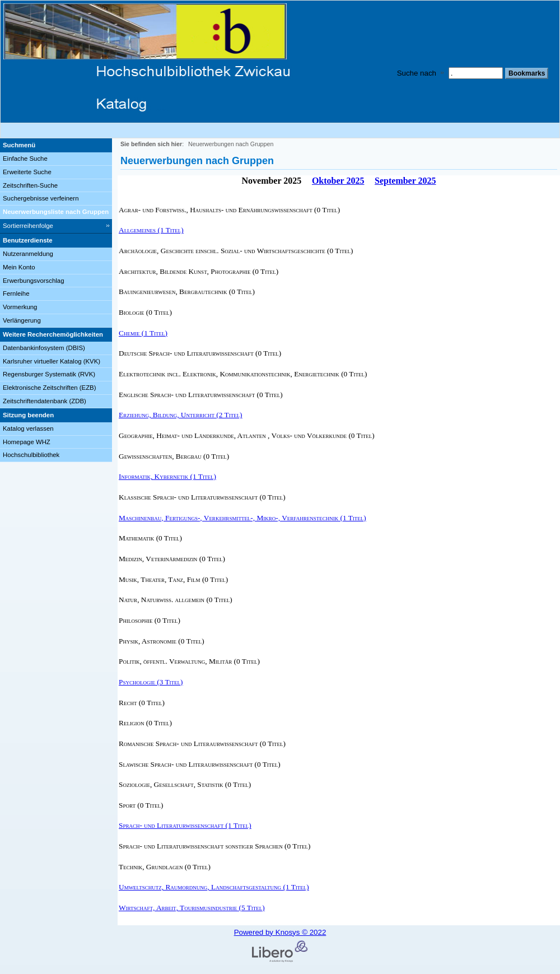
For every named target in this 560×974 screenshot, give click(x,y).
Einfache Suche (25, 159)
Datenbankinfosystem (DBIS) (44, 348)
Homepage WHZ (27, 442)
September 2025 (405, 181)
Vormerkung (20, 307)
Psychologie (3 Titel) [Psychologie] (151, 682)
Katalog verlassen (28, 428)
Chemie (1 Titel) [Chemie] (143, 333)
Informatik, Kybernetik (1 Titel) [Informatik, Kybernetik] (167, 476)
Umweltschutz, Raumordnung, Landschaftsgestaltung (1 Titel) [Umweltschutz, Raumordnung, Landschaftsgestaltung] (214, 887)
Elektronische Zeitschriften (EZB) (49, 388)
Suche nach (417, 73)
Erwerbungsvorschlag (34, 281)
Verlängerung (22, 320)
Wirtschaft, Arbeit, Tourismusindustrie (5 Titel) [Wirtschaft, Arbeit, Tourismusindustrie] (192, 908)
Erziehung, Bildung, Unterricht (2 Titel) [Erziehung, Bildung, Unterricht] (181, 415)
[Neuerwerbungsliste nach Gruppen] (56, 212)
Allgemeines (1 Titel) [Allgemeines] (151, 230)
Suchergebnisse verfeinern (41, 198)
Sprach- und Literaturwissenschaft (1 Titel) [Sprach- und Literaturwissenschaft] (185, 825)
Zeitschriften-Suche (30, 185)
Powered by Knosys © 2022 (280, 932)
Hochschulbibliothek (31, 455)
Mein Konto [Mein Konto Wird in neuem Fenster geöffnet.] (19, 267)
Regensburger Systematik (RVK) (49, 374)
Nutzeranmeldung (28, 254)
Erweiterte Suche (27, 172)
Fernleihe (16, 293)
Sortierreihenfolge (28, 226)
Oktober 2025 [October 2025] (338, 181)
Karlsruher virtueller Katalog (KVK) (52, 361)
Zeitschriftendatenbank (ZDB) (45, 401)
